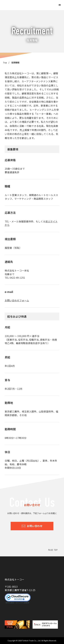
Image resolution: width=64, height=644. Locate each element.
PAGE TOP (53, 550)
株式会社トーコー (18, 5)
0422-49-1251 (17, 278)
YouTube (7, 612)
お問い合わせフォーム (17, 300)
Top (5, 62)
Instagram (24, 612)
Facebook (16, 612)
